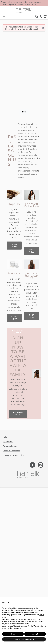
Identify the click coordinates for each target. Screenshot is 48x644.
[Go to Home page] (24, 10)
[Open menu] (4, 17)
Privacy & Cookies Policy (13, 455)
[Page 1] (23, 112)
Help (5, 437)
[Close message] (43, 28)
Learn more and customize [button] (24, 639)
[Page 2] (25, 112)
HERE (18, 4)
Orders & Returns (10, 446)
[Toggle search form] (37, 17)
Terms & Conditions (11, 451)
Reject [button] (13, 634)
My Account (8, 442)
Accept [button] (35, 634)
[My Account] (41, 17)
